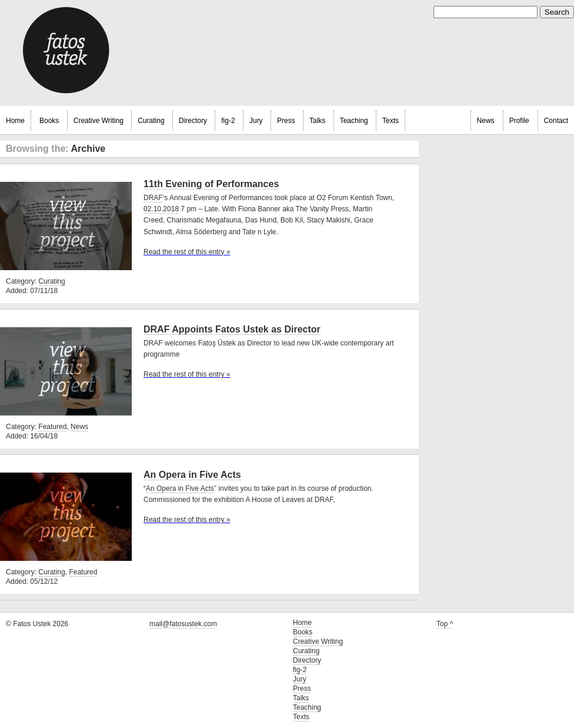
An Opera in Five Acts (192, 475)
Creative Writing (99, 121)
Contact (556, 121)
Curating (151, 121)
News (486, 121)
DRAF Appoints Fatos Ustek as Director (232, 329)
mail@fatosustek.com (183, 624)
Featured (52, 427)
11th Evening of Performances (211, 184)
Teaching (354, 121)
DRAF (153, 198)
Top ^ (445, 624)
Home (15, 121)
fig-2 (228, 121)
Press (286, 121)
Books (49, 121)
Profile (519, 121)
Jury (256, 121)
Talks (317, 121)
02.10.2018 (161, 209)
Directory (193, 121)
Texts (391, 121)
